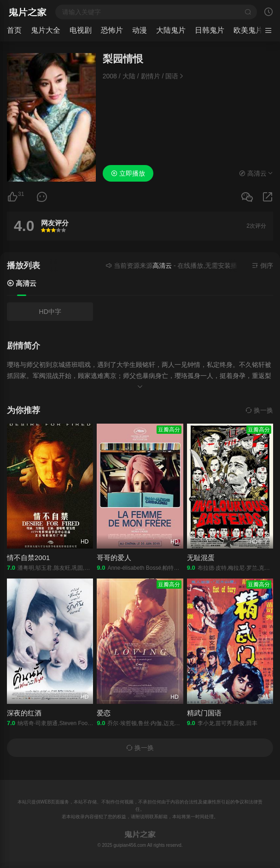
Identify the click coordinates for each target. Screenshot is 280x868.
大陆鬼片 (171, 30)
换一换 (259, 410)
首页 (14, 30)
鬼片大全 (46, 30)
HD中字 (50, 312)
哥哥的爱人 (114, 558)
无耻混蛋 (201, 558)
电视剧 (81, 30)
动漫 (140, 30)
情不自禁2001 (28, 558)
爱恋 (104, 713)
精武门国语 (204, 713)
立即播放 (128, 173)
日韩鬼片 (210, 30)
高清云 (22, 283)
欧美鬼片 (248, 30)
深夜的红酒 (24, 713)
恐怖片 (112, 30)
